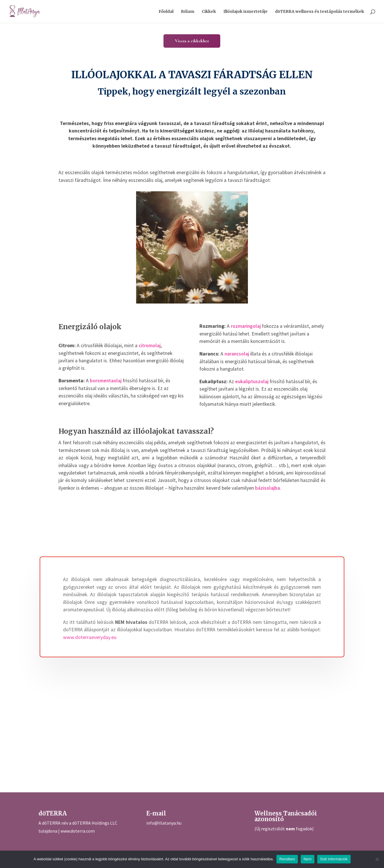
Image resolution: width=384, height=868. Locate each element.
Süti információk (334, 859)
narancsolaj (237, 354)
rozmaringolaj (246, 326)
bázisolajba (267, 488)
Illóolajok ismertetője (245, 12)
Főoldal (166, 12)
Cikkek (209, 12)
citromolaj (150, 345)
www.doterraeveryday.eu (90, 637)
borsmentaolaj (106, 381)
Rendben (287, 859)
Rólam (188, 12)
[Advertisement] (212, 712)
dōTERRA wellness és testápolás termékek (320, 12)
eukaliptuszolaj (252, 381)
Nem (308, 859)
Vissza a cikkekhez (192, 41)
